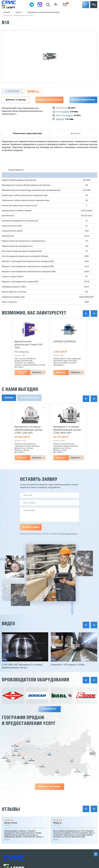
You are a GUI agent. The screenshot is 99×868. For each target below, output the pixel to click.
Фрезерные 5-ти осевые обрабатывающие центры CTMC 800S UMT (67, 430)
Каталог (19, 12)
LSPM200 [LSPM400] (64, 341)
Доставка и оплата (12, 767)
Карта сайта (9, 841)
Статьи (7, 792)
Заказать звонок (14, 824)
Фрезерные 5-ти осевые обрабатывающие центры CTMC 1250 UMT (28, 430)
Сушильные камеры (60, 779)
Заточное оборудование (62, 771)
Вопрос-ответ (10, 800)
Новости (7, 788)
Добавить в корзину (16, 100)
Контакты (8, 805)
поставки (65, 112)
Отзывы (11, 693)
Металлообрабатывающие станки (66, 758)
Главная (7, 12)
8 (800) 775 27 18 (16, 816)
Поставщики (9, 775)
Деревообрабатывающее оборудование (69, 763)
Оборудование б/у (59, 784)
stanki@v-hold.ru (63, 812)
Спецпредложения (29, 398)
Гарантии (7, 771)
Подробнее (37, 372)
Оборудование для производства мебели (43, 12)
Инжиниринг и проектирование (17, 758)
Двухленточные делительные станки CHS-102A (29, 345)
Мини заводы (57, 775)
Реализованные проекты (14, 763)
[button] (86, 5)
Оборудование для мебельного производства (71, 767)
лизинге (69, 116)
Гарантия (60, 119)
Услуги (6, 784)
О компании (9, 779)
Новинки (9, 398)
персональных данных (69, 534)
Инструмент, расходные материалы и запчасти (72, 788)
